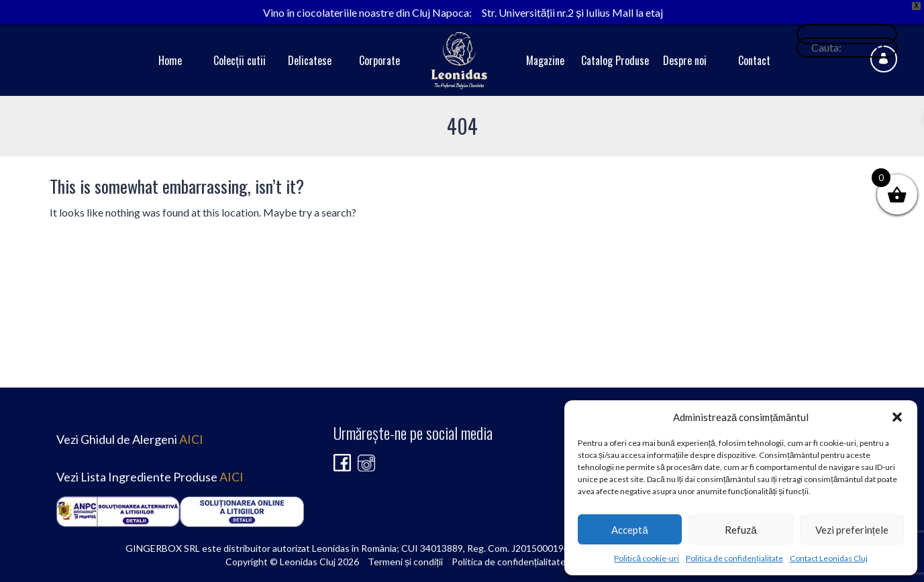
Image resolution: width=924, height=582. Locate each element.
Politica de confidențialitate (734, 558)
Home (170, 60)
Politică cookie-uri (647, 558)
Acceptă (629, 530)
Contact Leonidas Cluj (829, 558)
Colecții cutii (240, 60)
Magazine (545, 60)
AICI (191, 439)
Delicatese (310, 60)
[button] (897, 417)
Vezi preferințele (852, 530)
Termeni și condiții (405, 562)
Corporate (379, 60)
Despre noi (685, 60)
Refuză (740, 530)
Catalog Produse (615, 60)
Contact (754, 60)
